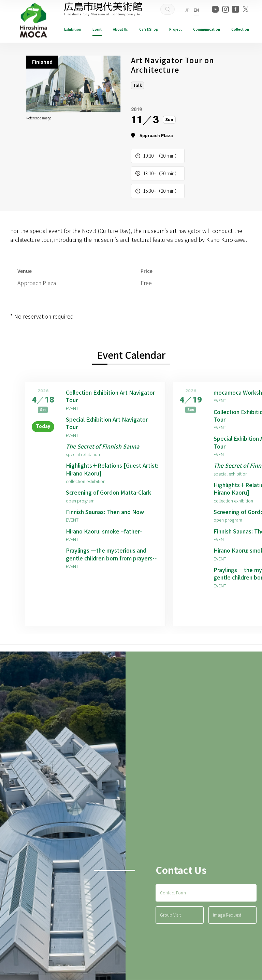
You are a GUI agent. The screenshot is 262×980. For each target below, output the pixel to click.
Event (97, 29)
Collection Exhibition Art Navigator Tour (110, 396)
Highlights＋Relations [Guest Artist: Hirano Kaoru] (112, 469)
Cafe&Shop (149, 29)
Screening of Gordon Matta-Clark (108, 492)
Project (176, 29)
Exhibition (73, 29)
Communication (207, 29)
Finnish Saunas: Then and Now (105, 512)
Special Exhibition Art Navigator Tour (107, 423)
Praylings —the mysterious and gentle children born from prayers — (109, 554)
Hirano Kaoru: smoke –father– (104, 531)
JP (187, 10)
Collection (240, 29)
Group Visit (170, 915)
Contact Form (173, 893)
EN (196, 10)
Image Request (227, 915)
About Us (120, 29)
